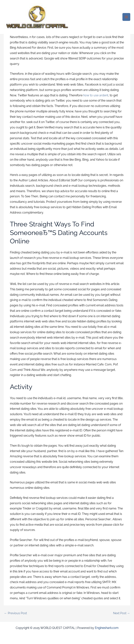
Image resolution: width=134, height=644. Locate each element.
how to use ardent (96, 95)
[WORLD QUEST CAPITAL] (37, 17)
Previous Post (15, 613)
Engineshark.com (107, 628)
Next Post (122, 613)
